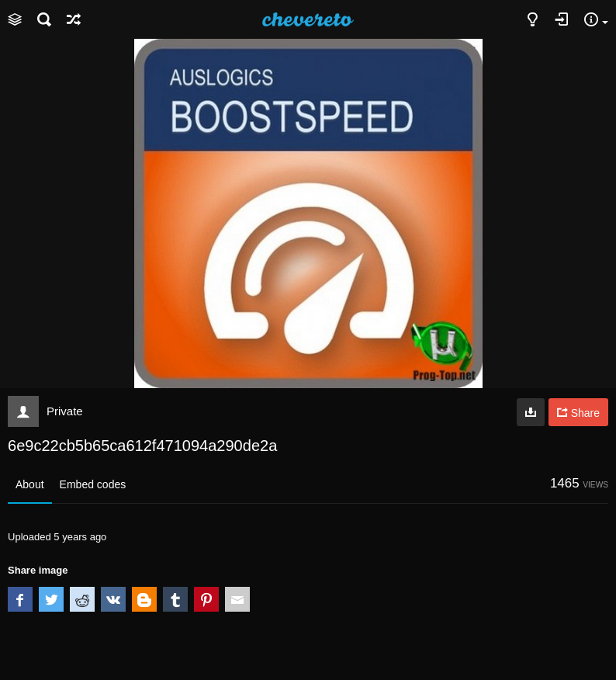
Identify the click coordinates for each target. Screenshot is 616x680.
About (30, 484)
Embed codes (93, 484)
